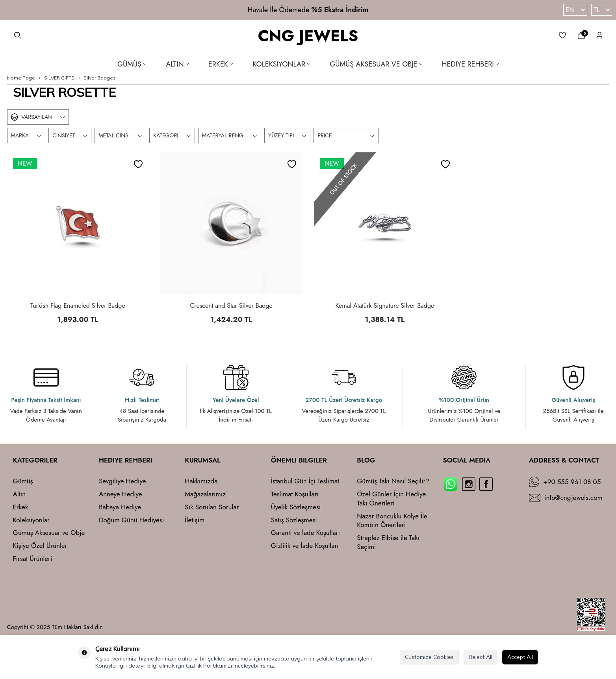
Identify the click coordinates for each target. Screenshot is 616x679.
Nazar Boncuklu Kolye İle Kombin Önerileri (392, 521)
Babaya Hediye (120, 507)
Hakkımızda (201, 481)
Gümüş (132, 64)
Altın (177, 64)
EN (575, 10)
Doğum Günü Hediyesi (131, 520)
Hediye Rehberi (470, 64)
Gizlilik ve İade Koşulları (305, 546)
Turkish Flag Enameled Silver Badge (78, 306)
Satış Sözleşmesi (294, 520)
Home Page (21, 78)
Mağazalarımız (205, 494)
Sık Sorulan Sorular (212, 507)
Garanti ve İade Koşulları (305, 533)
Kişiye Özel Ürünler (40, 546)
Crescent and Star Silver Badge (231, 306)
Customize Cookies (429, 657)
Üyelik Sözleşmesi (296, 507)
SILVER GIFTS (59, 78)
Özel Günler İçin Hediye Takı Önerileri (391, 499)
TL (602, 10)
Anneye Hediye (121, 494)
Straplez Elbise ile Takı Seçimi (388, 542)
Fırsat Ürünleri (33, 559)
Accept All (520, 657)
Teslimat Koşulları (295, 494)
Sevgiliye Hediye (122, 481)
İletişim (195, 520)
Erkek (221, 64)
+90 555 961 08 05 (572, 482)
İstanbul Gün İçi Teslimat (305, 481)
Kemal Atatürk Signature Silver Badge (385, 306)
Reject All (481, 657)
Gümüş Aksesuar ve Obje (376, 64)
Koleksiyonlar (281, 64)
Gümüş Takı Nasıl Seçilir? (393, 481)
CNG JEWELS (308, 36)
